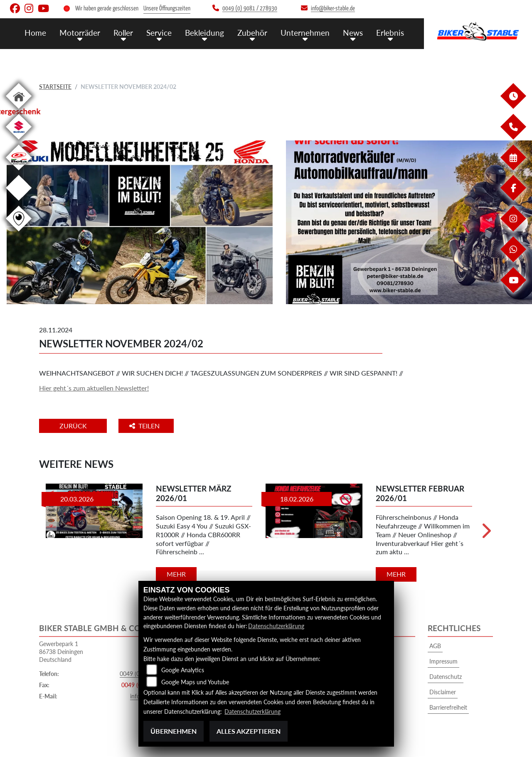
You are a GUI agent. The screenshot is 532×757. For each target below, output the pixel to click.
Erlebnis (390, 32)
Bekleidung (204, 32)
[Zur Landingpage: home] (19, 110)
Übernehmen (174, 731)
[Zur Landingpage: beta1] (19, 172)
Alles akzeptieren (249, 731)
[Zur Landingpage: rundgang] (19, 233)
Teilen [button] (147, 426)
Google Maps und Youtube (195, 682)
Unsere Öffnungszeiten (167, 9)
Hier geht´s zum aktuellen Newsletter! (94, 388)
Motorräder (80, 32)
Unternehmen (305, 32)
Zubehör (252, 32)
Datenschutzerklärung (276, 626)
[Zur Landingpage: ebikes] (19, 202)
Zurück (74, 426)
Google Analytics (183, 670)
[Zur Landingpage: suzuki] (19, 141)
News (353, 32)
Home (35, 32)
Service (159, 32)
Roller (123, 32)
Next (486, 533)
